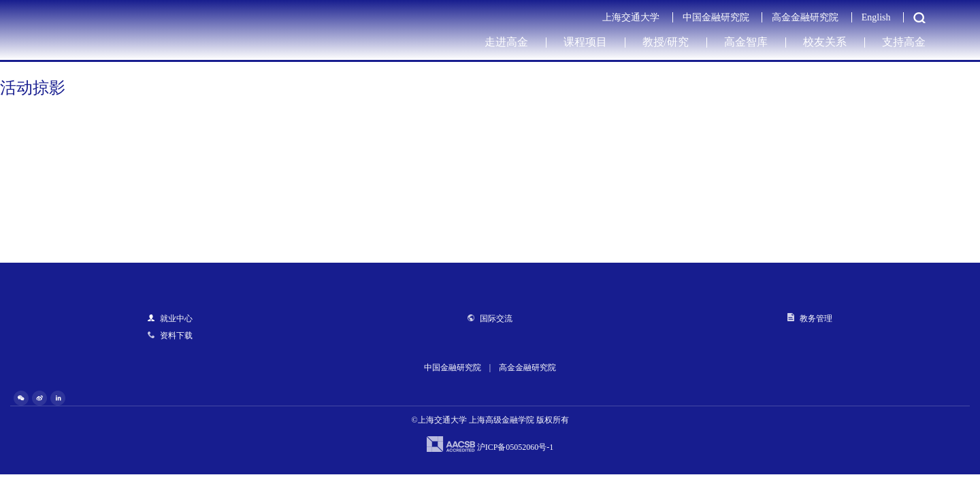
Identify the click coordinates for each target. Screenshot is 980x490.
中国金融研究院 (716, 17)
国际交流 (490, 318)
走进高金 (506, 42)
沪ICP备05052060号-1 (516, 447)
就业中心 (170, 318)
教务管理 (810, 318)
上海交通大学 (631, 17)
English (876, 17)
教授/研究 (666, 42)
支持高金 (904, 42)
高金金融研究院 (805, 17)
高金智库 (746, 42)
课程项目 (585, 42)
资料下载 (170, 336)
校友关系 (825, 42)
